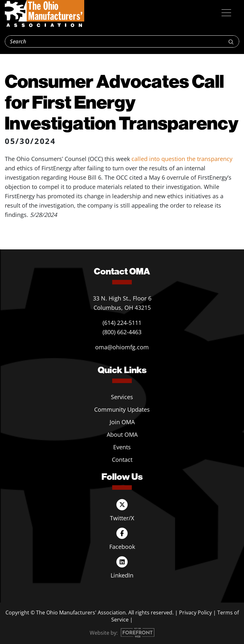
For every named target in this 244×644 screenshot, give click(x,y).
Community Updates (122, 409)
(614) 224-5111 (122, 323)
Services (122, 397)
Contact (122, 460)
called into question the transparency (182, 159)
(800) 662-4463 (122, 332)
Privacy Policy (195, 613)
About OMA (122, 434)
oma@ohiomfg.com (122, 347)
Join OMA (122, 422)
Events (122, 447)
